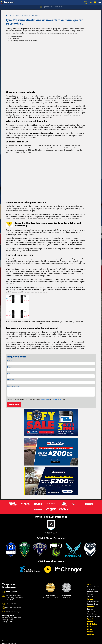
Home (9, 15)
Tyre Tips (90, 597)
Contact (90, 621)
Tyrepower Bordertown (51, 7)
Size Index (6, 641)
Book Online (92, 624)
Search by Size (92, 589)
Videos (90, 632)
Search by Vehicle (93, 587)
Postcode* (11, 380)
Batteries (90, 609)
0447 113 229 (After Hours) (14, 608)
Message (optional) (13, 386)
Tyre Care (90, 594)
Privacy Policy (45, 399)
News (90, 629)
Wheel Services (92, 614)
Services (90, 607)
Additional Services (93, 616)
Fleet (89, 627)
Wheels (90, 599)
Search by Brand (93, 592)
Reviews (91, 634)
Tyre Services (91, 611)
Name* (10, 361)
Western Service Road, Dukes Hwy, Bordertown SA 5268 (15, 598)
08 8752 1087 (12, 604)
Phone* (10, 367)
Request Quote (14, 404)
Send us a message (13, 611)
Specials (90, 619)
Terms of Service (57, 399)
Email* (10, 373)
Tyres (89, 584)
